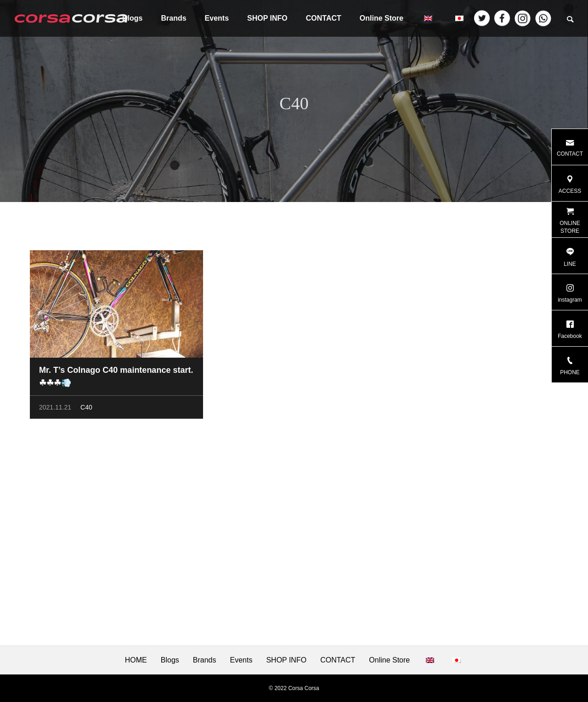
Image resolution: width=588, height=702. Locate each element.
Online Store (382, 18)
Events (217, 18)
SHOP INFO (267, 18)
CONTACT (324, 18)
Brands (173, 18)
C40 (86, 409)
